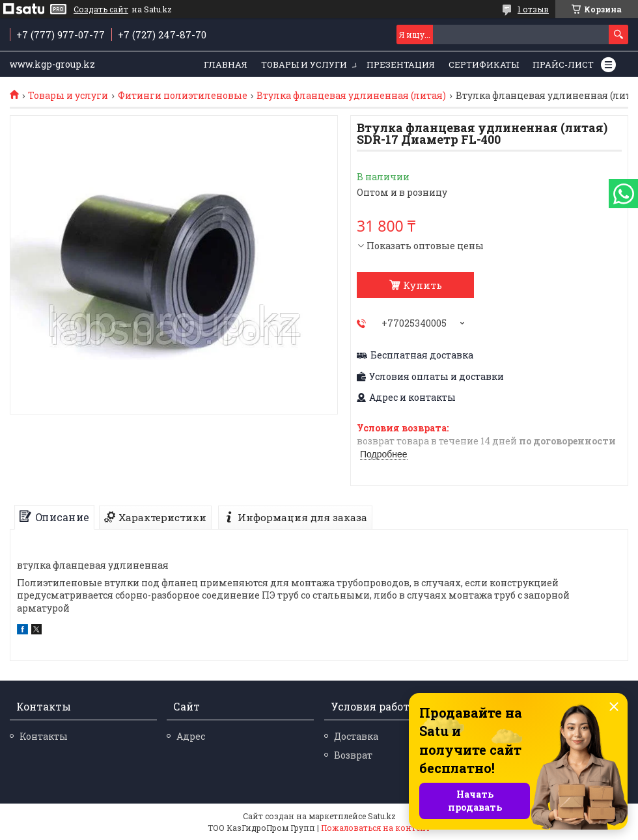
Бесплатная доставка (422, 355)
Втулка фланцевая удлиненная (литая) (351, 96)
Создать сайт (101, 9)
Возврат (353, 755)
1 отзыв (533, 9)
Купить (423, 285)
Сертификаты (484, 64)
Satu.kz (382, 816)
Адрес (191, 736)
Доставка (356, 736)
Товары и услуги (304, 64)
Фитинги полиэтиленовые (183, 96)
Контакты (44, 736)
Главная (226, 64)
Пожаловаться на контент (376, 828)
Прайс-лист (563, 64)
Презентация (401, 64)
